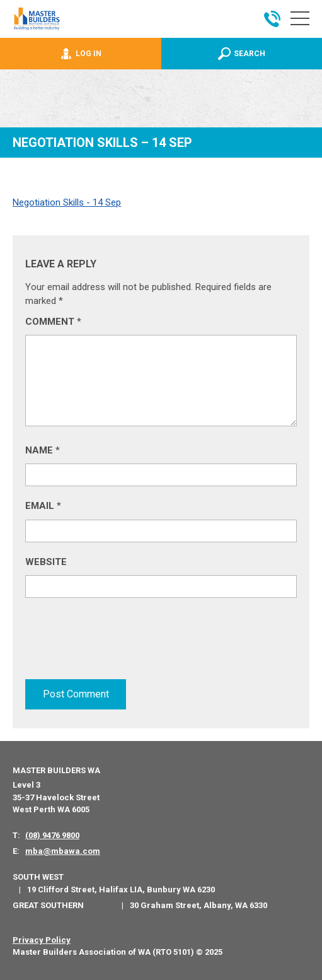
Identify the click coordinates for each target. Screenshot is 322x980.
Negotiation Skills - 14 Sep (67, 202)
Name (43, 450)
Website (46, 562)
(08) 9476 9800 (52, 835)
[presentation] (121, 641)
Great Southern (48, 904)
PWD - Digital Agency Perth (58, 974)
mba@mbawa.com (63, 850)
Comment (53, 322)
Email (43, 506)
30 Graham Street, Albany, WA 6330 (198, 905)
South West (38, 876)
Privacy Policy (42, 939)
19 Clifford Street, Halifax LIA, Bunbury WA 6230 (121, 889)
